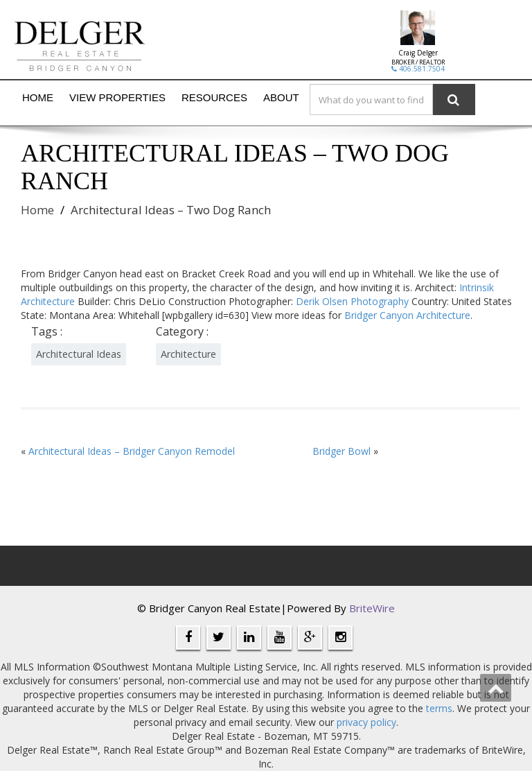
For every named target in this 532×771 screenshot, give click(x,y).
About (281, 97)
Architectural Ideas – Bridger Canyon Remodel (132, 451)
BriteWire (372, 608)
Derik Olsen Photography (352, 301)
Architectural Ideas (79, 354)
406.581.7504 (418, 69)
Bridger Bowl (342, 451)
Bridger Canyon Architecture (407, 315)
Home (38, 97)
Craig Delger (418, 53)
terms (439, 708)
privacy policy (366, 722)
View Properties (117, 97)
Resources (214, 97)
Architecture (188, 354)
